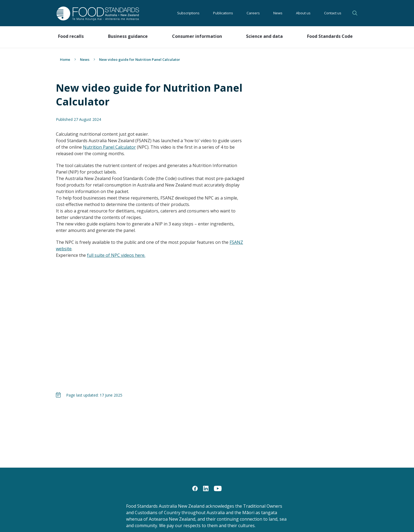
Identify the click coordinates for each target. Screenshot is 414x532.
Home (65, 59)
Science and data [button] (264, 36)
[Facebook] (195, 488)
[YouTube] (218, 488)
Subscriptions (188, 13)
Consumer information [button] (197, 36)
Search (355, 13)
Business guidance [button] (128, 36)
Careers (253, 13)
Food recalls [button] (71, 36)
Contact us (333, 13)
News (278, 13)
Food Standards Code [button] (330, 36)
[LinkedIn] (206, 488)
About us (303, 13)
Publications (223, 13)
